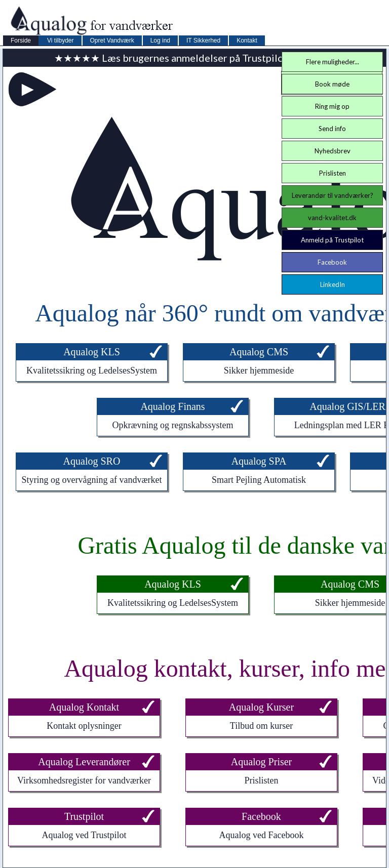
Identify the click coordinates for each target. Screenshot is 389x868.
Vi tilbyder (60, 40)
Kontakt (247, 40)
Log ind (160, 40)
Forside (21, 40)
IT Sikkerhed (203, 40)
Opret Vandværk (112, 40)
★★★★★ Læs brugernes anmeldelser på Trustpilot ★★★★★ (195, 58)
